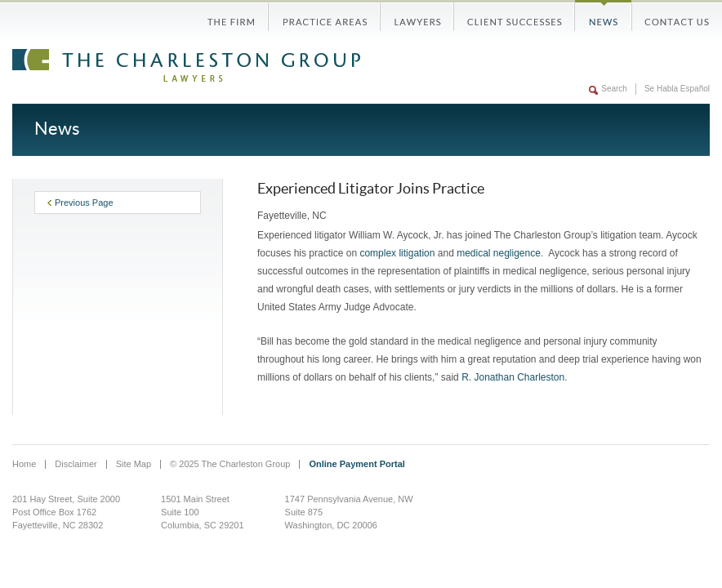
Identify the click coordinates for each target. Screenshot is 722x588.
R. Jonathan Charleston (513, 377)
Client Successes (515, 16)
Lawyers (417, 16)
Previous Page (80, 203)
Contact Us (671, 16)
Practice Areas (325, 16)
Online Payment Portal (357, 464)
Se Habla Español (677, 89)
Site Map (134, 464)
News (604, 16)
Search (614, 89)
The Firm (238, 16)
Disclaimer (76, 464)
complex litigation (397, 253)
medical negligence (499, 253)
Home (24, 464)
